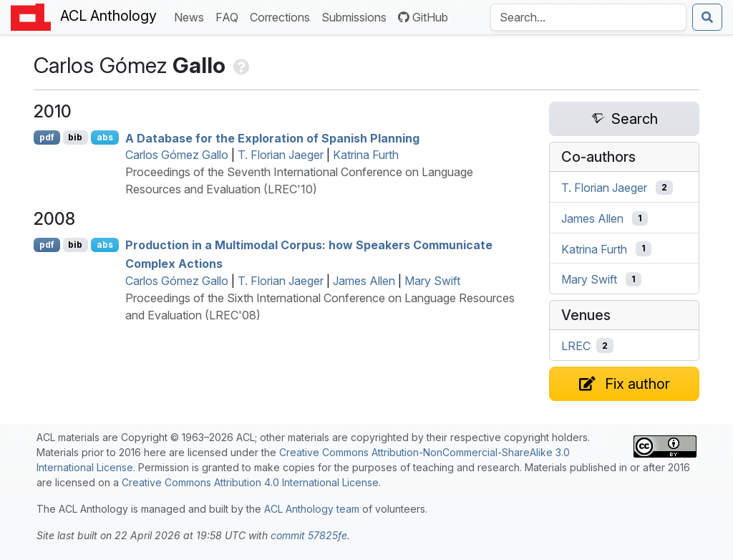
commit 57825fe (309, 535)
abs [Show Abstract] (105, 137)
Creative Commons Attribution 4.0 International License (250, 482)
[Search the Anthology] (588, 17)
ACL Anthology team (312, 509)
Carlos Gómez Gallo (177, 155)
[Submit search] (707, 17)
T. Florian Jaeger (281, 155)
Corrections (283, 16)
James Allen (364, 281)
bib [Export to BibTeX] (75, 137)
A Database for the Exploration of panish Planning (272, 137)
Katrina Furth (366, 155)
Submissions (357, 16)
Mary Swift (432, 281)
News (192, 16)
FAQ (230, 16)
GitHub (423, 17)
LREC (576, 346)
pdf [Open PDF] (47, 137)
